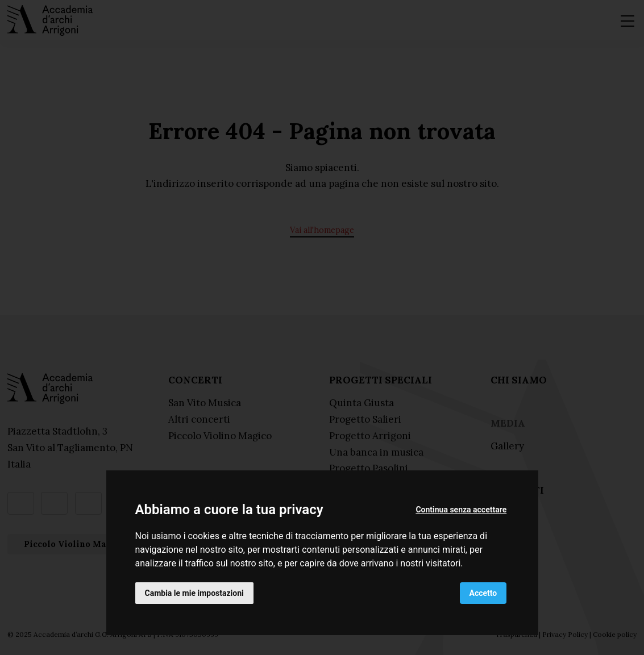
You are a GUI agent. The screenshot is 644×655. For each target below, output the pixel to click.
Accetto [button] (483, 593)
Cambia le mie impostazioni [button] (194, 593)
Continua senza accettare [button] (461, 510)
